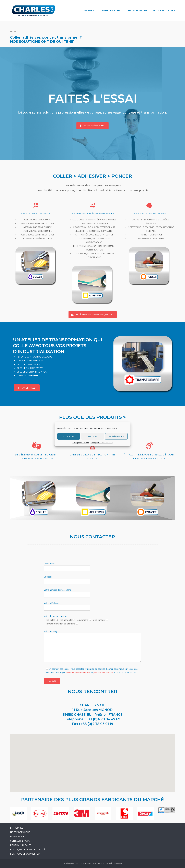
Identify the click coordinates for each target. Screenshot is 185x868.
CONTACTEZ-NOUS (137, 10)
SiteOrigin (118, 863)
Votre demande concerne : (56, 616)
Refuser (92, 436)
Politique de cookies (81, 442)
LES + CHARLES (18, 837)
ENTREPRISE (17, 828)
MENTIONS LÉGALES (21, 845)
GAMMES (89, 10)
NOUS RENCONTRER (164, 10)
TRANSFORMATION (110, 10)
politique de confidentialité (78, 673)
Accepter (69, 436)
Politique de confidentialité (102, 442)
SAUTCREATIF (97, 863)
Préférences (116, 436)
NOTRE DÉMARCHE (20, 832)
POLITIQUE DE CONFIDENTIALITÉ (28, 850)
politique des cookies (103, 673)
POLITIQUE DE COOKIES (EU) (25, 854)
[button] (92, 761)
